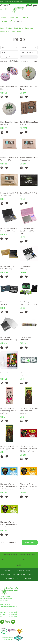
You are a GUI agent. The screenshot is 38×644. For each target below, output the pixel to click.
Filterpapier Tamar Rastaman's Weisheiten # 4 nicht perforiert (28, 486)
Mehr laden (30, 543)
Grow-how (31, 555)
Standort (16, 2)
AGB (19, 565)
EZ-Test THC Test (6, 373)
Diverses (21, 21)
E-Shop (6, 9)
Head (4, 560)
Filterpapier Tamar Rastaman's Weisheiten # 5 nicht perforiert (9, 524)
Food (2, 28)
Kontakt (21, 560)
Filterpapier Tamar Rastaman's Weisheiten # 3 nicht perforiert (9, 486)
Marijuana (15, 18)
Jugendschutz (31, 560)
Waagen (20, 32)
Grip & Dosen (18, 28)
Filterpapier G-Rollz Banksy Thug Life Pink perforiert (8, 411)
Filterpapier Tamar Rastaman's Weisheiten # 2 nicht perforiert (28, 449)
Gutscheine (29, 28)
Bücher (13, 21)
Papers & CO (5, 32)
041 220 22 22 (5, 605)
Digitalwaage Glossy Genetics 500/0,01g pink (27, 231)
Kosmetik (25, 18)
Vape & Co (5, 18)
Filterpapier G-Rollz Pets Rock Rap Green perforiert (29, 411)
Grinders (9, 28)
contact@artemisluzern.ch (9, 607)
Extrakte (5, 21)
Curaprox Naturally (7, 2)
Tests (13, 32)
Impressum (12, 560)
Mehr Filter (25, 57)
